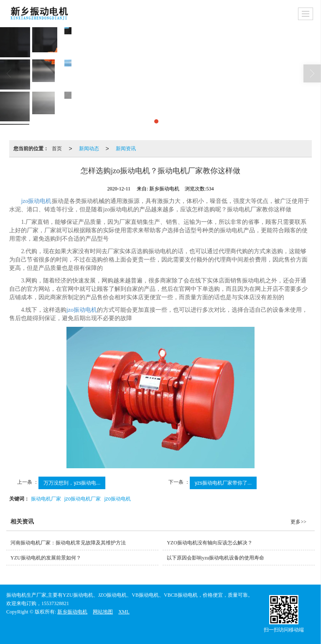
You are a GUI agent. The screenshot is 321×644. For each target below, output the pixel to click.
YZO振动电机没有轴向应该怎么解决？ (210, 543)
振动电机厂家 (46, 499)
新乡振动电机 (72, 612)
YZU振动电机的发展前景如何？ (46, 558)
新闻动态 (89, 149)
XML (124, 612)
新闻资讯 (126, 149)
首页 (57, 149)
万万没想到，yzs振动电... (72, 483)
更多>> (298, 522)
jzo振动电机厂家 (83, 499)
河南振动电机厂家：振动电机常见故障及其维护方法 (68, 543)
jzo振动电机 (36, 201)
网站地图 (103, 612)
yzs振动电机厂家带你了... (223, 483)
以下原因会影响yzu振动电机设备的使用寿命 (215, 558)
